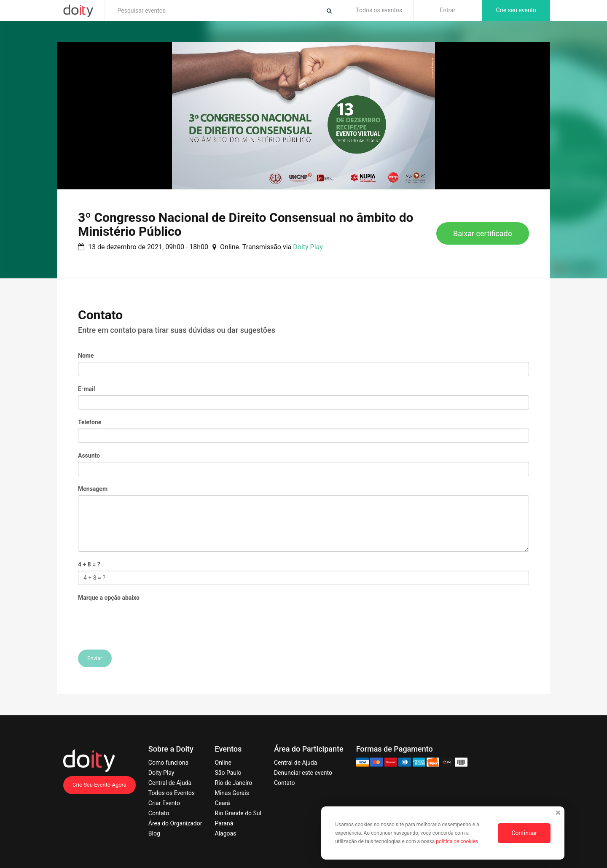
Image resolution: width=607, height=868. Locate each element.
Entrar (447, 10)
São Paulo (228, 773)
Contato (159, 813)
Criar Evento (164, 803)
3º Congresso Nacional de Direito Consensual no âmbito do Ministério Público (246, 224)
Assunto (89, 456)
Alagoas (226, 833)
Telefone (90, 422)
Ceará (223, 803)
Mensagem (93, 489)
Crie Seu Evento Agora (99, 785)
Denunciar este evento (303, 773)
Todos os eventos (379, 10)
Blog (154, 833)
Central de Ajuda (170, 783)
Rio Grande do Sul (238, 813)
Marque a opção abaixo (109, 598)
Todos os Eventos (172, 793)
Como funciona (168, 763)
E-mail (86, 389)
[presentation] (142, 620)
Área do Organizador (175, 823)
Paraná (224, 823)
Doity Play (308, 247)
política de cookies (458, 841)
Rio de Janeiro (234, 783)
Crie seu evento (516, 10)
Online (223, 763)
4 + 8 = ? (89, 564)
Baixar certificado (483, 233)
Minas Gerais (232, 793)
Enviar (95, 658)
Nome (86, 356)
